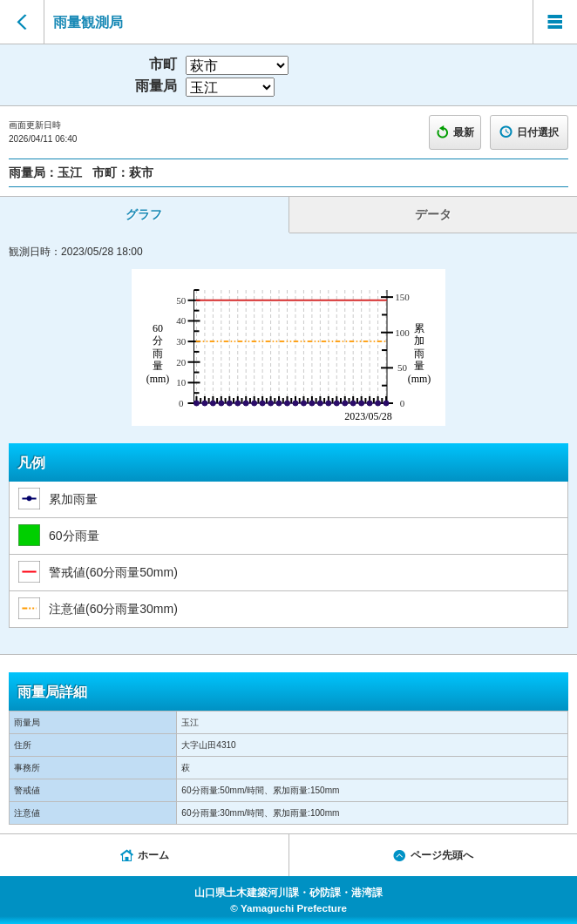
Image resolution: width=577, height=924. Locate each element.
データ (433, 214)
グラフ (144, 214)
